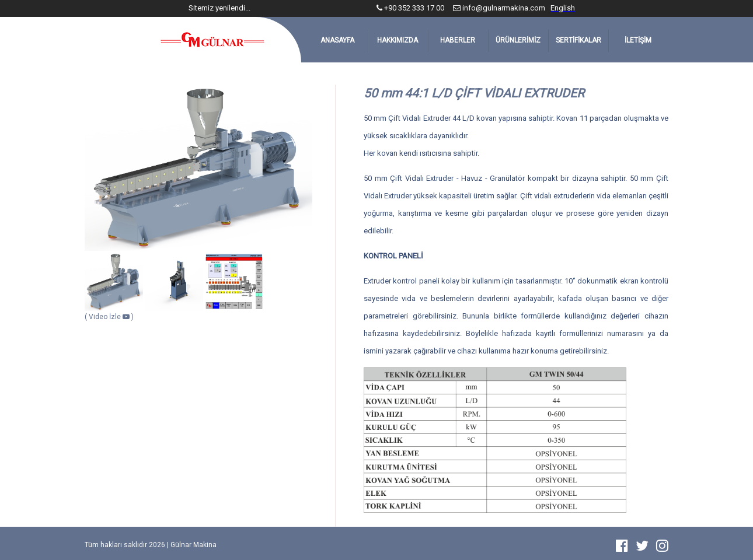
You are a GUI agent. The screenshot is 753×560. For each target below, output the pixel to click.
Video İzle (110, 317)
